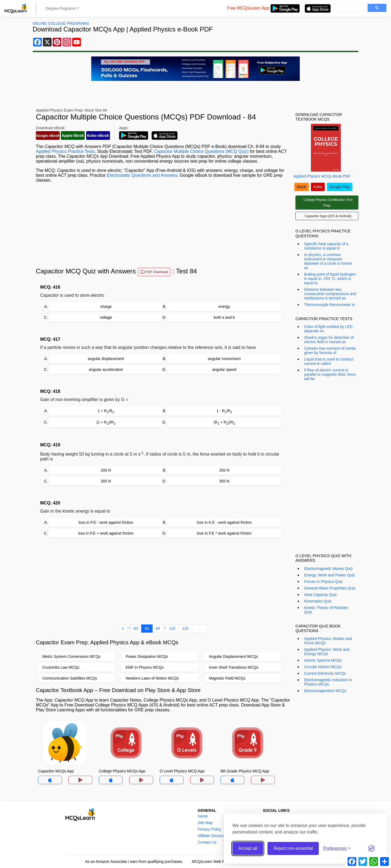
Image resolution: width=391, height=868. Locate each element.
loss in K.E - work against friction (224, 522)
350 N (224, 481)
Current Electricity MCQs (325, 673)
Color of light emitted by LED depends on (328, 329)
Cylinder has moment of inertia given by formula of (330, 351)
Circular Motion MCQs (323, 667)
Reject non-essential (293, 848)
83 (136, 629)
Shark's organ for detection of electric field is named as (329, 340)
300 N (106, 481)
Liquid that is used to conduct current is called (329, 361)
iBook (302, 187)
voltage (106, 317)
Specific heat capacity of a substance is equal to (326, 246)
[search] (350, 8)
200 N (106, 470)
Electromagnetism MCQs (325, 691)
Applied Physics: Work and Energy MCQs (327, 652)
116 (185, 629)
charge (106, 307)
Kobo (318, 187)
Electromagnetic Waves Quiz (328, 569)
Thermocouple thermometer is (329, 305)
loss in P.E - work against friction (106, 522)
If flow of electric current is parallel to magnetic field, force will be (330, 374)
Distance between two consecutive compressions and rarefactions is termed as (330, 294)
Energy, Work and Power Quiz (329, 575)
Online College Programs (61, 23)
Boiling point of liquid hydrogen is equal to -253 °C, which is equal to (330, 279)
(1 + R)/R (106, 423)
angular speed (224, 370)
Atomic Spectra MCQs (323, 660)
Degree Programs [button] (61, 8)
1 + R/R (106, 411)
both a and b (224, 317)
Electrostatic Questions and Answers (142, 175)
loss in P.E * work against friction (224, 533)
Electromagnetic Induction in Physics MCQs (328, 682)
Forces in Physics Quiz (323, 582)
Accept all (248, 848)
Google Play (340, 187)
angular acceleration (106, 370)
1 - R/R (224, 411)
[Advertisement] (163, 225)
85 (158, 629)
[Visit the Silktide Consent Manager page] (371, 848)
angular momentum (224, 359)
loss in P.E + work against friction (106, 533)
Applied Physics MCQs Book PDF (322, 176)
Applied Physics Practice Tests (65, 151)
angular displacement (106, 359)
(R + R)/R (224, 423)
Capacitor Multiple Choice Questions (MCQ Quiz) (201, 151)
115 (172, 629)
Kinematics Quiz (318, 601)
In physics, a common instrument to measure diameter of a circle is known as (328, 261)
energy (224, 307)
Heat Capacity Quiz (321, 595)
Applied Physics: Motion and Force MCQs (328, 641)
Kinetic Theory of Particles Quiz (326, 610)
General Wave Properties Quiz (330, 588)
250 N (224, 470)
